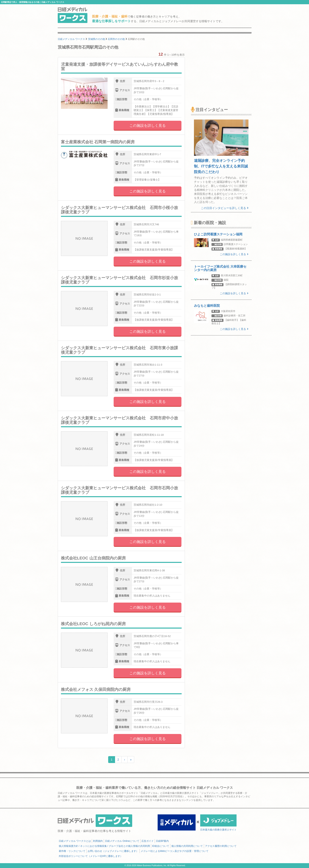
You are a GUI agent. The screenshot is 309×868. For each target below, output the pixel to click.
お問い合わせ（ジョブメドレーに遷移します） (113, 851)
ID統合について (161, 846)
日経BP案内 (162, 841)
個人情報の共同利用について (187, 846)
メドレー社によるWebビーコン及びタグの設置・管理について (175, 851)
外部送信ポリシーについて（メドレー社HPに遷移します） (91, 856)
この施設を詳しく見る (148, 126)
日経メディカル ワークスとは (75, 841)
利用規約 (98, 841)
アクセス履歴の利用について (221, 846)
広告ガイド (148, 841)
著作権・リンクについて (72, 851)
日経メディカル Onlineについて (122, 841)
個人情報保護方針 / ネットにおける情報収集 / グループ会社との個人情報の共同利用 (104, 846)
